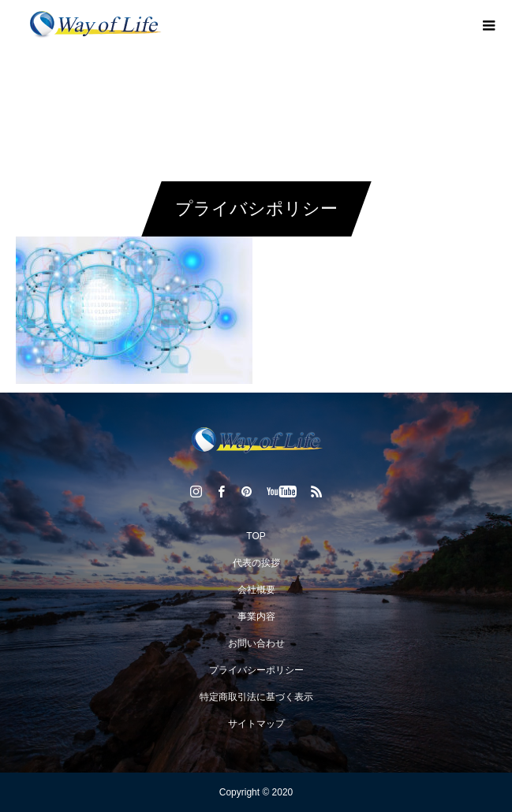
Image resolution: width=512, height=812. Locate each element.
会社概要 (256, 590)
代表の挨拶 (256, 563)
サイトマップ (256, 724)
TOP (256, 536)
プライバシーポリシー (256, 670)
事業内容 (256, 616)
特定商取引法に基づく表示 (256, 697)
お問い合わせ (256, 643)
